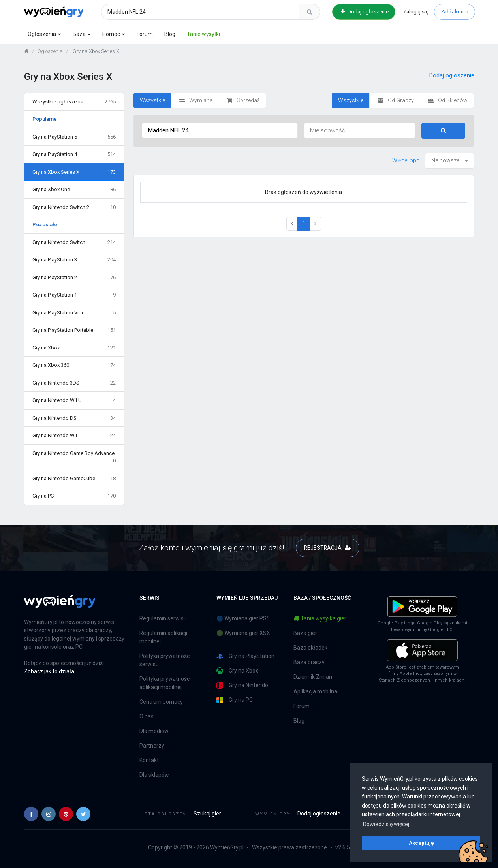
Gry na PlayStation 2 (74, 278)
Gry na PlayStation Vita (74, 313)
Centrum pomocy (161, 702)
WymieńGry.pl (227, 848)
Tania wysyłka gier (320, 619)
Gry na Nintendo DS (74, 418)
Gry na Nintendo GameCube (74, 479)
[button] (31, 814)
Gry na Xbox (74, 348)
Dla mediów (154, 731)
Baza (79, 34)
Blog (170, 34)
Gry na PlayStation (245, 657)
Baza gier (305, 633)
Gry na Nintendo (242, 686)
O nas (147, 717)
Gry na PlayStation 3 (74, 260)
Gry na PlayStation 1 (74, 295)
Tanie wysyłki (203, 34)
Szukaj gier (207, 814)
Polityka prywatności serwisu (165, 660)
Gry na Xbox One (74, 190)
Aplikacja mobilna (315, 692)
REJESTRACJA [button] (328, 548)
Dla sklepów (154, 775)
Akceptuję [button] (421, 843)
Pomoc (111, 34)
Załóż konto (455, 12)
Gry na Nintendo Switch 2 (74, 207)
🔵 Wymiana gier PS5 (243, 619)
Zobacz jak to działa (49, 671)
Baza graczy (309, 663)
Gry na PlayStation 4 (74, 155)
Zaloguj (416, 12)
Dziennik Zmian (313, 677)
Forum (145, 34)
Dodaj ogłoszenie (365, 12)
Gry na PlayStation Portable (74, 331)
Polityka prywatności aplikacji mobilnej (165, 683)
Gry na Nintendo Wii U (74, 401)
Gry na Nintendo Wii (74, 436)
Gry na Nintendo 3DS (74, 383)
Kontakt (149, 761)
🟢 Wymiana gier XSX (243, 633)
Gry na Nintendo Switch (74, 242)
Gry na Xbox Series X (74, 172)
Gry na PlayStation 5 (74, 137)
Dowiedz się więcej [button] (386, 824)
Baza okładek (310, 648)
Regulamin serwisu (163, 619)
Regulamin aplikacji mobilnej (163, 638)
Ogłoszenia (42, 34)
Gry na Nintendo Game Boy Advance (74, 457)
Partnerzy (152, 746)
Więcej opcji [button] (407, 160)
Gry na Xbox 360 (74, 366)
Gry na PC (74, 496)
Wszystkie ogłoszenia (74, 102)
